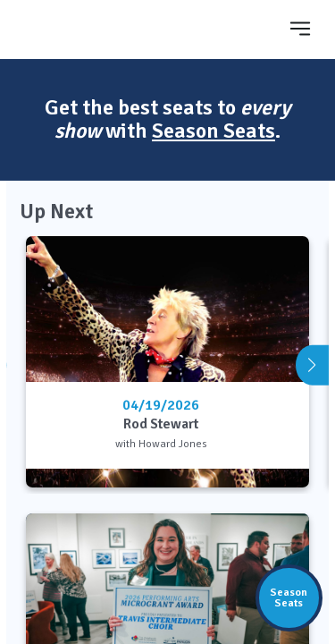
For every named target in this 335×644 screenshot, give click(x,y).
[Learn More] (299, 466)
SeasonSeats (289, 597)
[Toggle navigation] (300, 28)
